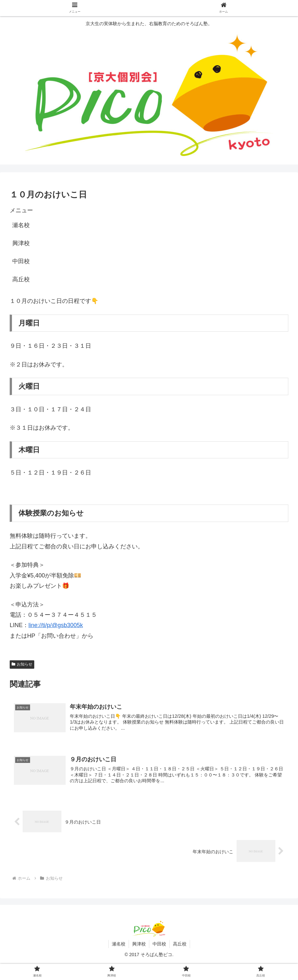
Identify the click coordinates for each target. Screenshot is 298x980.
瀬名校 (21, 225)
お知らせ (22, 664)
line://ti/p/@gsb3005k (56, 625)
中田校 (21, 261)
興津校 (21, 243)
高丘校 (21, 279)
